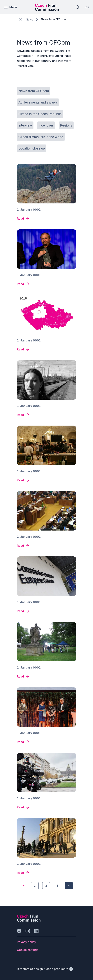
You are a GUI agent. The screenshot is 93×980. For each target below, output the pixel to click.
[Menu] (10, 7)
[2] (46, 886)
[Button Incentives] (46, 125)
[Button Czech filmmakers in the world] (41, 137)
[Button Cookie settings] (28, 950)
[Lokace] (30, 19)
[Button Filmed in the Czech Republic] (40, 114)
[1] (24, 886)
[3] (57, 886)
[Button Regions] (66, 125)
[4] (69, 886)
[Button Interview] (25, 125)
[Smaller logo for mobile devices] (47, 10)
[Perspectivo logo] (29, 921)
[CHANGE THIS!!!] (21, 19)
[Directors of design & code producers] (45, 969)
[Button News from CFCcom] (34, 91)
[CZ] (87, 7)
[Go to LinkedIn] (36, 931)
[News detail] (23, 219)
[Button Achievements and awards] (38, 102)
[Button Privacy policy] (26, 942)
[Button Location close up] (32, 148)
